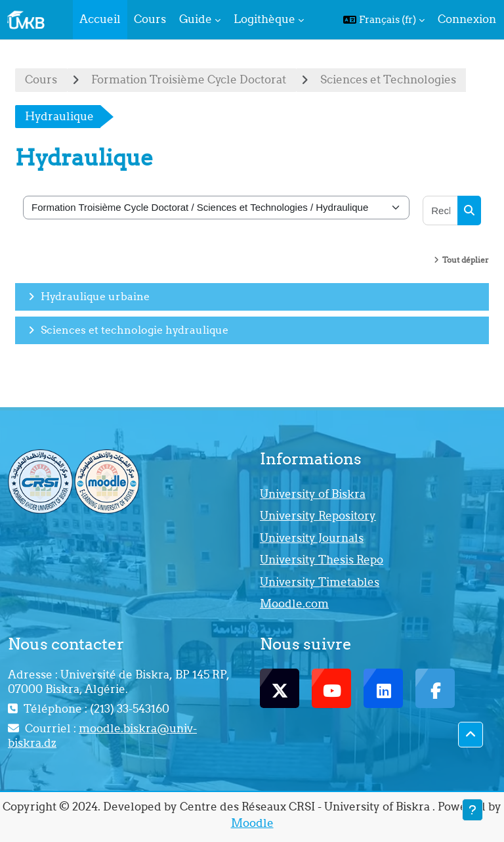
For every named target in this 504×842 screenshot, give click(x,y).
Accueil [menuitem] (100, 19)
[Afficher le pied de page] (472, 810)
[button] (384, 20)
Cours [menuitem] (150, 19)
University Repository (318, 516)
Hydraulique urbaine (95, 296)
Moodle (252, 823)
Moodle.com (294, 604)
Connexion (467, 19)
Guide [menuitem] (196, 19)
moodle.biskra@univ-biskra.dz (102, 736)
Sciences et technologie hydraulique (135, 330)
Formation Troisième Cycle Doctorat (189, 79)
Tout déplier (466, 260)
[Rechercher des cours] (441, 210)
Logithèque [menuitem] (264, 19)
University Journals (312, 538)
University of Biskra (313, 494)
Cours (41, 79)
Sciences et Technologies (388, 79)
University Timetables (320, 582)
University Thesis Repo (322, 560)
